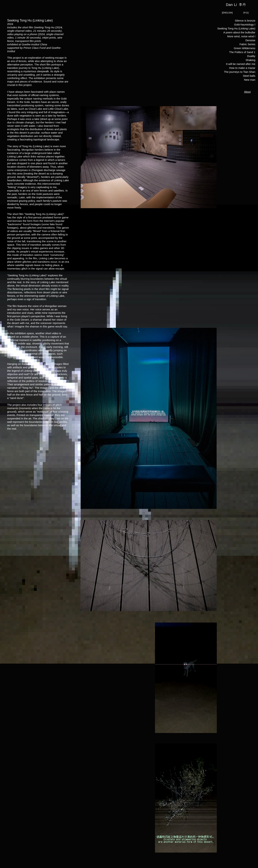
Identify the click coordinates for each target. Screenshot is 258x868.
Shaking (250, 60)
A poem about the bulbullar (241, 32)
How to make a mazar (242, 68)
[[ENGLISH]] (227, 13)
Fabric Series (247, 44)
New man (250, 80)
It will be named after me (241, 64)
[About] (247, 92)
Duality (251, 56)
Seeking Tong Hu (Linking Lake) (241, 28)
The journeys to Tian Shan (241, 72)
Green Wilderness (245, 48)
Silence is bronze (245, 21)
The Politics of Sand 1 (242, 52)
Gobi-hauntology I (245, 24)
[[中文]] (246, 13)
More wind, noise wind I (241, 36)
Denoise (250, 40)
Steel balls (249, 76)
